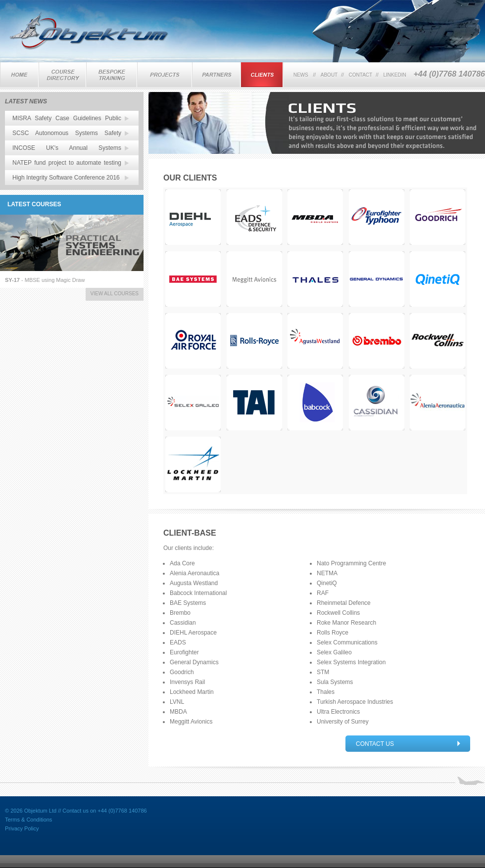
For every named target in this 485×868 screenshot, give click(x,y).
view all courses (115, 294)
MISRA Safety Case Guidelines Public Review (67, 120)
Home (19, 75)
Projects (165, 75)
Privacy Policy (22, 828)
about (329, 75)
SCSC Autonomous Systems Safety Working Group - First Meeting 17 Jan (67, 135)
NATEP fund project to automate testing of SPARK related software (67, 165)
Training (62, 75)
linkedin (395, 75)
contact (361, 75)
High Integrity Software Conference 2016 (66, 178)
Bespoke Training (112, 75)
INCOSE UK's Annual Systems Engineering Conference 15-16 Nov (67, 150)
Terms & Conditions (28, 820)
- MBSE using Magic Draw (45, 280)
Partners (216, 75)
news (301, 75)
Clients (262, 75)
